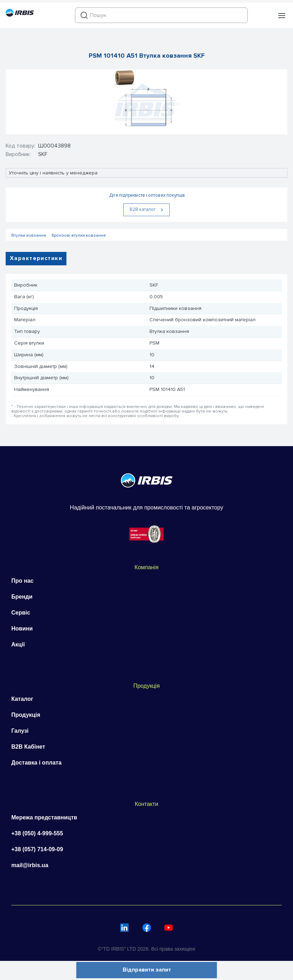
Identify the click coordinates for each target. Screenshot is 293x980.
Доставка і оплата (36, 763)
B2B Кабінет (28, 747)
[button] (282, 16)
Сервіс (21, 613)
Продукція (26, 715)
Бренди (22, 597)
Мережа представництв (44, 817)
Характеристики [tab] (36, 258)
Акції (18, 644)
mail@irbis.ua (30, 865)
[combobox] (161, 15)
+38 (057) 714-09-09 (37, 849)
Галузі (20, 731)
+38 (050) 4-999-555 (37, 833)
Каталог (22, 699)
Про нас (22, 581)
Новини (22, 629)
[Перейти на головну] (20, 15)
